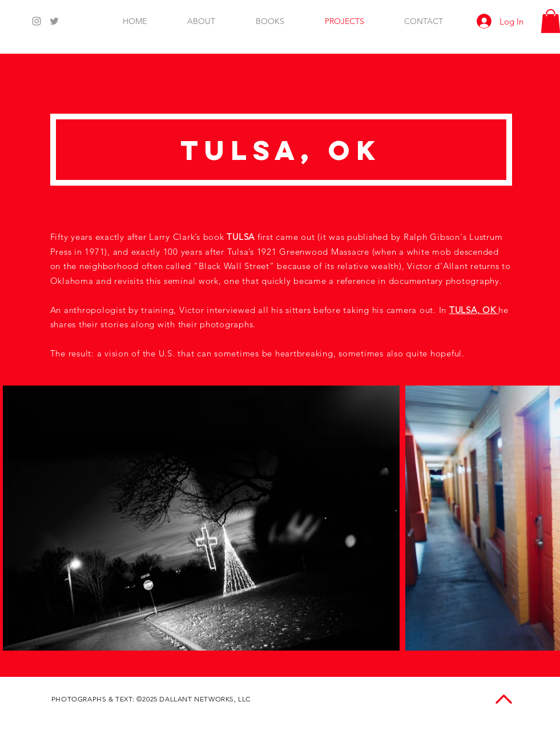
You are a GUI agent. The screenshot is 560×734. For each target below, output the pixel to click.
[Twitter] (54, 21)
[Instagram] (37, 21)
